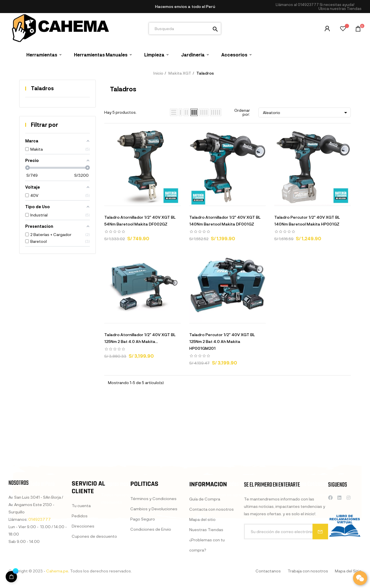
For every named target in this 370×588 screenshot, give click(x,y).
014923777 (308, 5)
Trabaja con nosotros (308, 571)
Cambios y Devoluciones (154, 565)
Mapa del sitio (202, 579)
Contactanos (268, 571)
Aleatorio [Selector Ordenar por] (306, 113)
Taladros (42, 88)
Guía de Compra (205, 559)
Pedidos (80, 565)
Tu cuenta (81, 555)
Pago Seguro (143, 575)
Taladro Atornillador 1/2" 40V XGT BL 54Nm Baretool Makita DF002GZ (140, 221)
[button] (340, 9)
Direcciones (83, 576)
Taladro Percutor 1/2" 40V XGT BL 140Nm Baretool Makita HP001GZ (307, 221)
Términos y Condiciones (153, 554)
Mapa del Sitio (348, 571)
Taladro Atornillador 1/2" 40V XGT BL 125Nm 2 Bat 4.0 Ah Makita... (140, 338)
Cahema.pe (57, 571)
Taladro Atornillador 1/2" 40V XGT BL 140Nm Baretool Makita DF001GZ (225, 221)
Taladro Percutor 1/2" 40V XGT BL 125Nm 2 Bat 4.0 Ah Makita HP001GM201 (222, 341)
